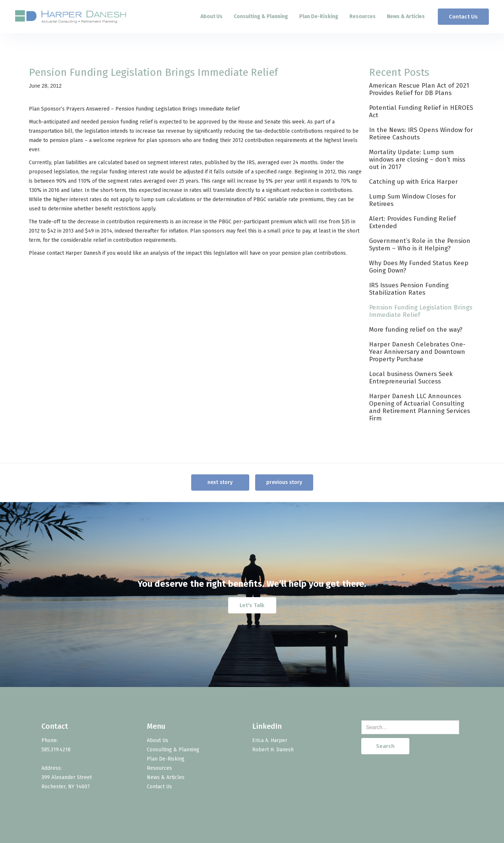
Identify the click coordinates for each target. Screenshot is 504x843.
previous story (284, 482)
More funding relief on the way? (416, 330)
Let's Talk (252, 605)
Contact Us (463, 17)
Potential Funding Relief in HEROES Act (421, 111)
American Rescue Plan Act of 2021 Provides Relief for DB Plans (419, 89)
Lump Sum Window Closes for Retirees (412, 200)
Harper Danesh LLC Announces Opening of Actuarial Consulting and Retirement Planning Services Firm (420, 407)
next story (220, 482)
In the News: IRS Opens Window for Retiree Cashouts (421, 134)
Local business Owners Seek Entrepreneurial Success (411, 378)
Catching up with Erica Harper (413, 182)
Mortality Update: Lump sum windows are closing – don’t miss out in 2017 (417, 160)
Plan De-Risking (319, 16)
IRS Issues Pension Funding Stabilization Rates (409, 289)
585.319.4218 (56, 750)
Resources (363, 16)
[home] (71, 17)
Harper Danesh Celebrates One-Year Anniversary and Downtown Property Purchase (417, 352)
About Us (212, 16)
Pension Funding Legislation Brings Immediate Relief (421, 311)
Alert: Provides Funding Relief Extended (412, 222)
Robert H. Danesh (273, 750)
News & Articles (406, 16)
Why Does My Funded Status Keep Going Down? (419, 267)
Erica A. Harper (270, 740)
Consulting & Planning (261, 16)
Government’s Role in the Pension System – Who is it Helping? (420, 245)
